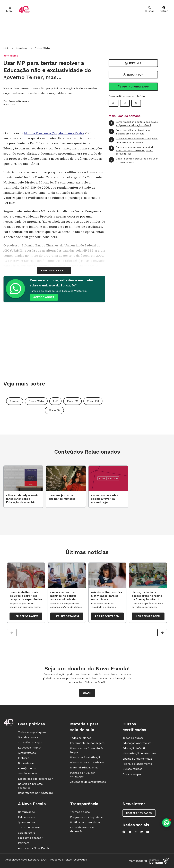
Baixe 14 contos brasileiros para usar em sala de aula (133, 160)
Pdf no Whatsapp (133, 87)
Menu (10, 9)
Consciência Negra (30, 743)
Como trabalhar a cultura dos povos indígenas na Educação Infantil (133, 123)
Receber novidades (139, 814)
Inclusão (24, 759)
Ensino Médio (42, 48)
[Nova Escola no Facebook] (124, 833)
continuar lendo (54, 270)
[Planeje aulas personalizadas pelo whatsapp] (166, 823)
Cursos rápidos (132, 770)
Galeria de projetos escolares (30, 786)
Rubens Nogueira (19, 101)
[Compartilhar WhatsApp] (114, 103)
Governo (15, 401)
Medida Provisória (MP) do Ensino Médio (54, 133)
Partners (24, 844)
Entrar (164, 9)
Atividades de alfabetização (88, 782)
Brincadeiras (26, 764)
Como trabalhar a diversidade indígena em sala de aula (129, 132)
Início (6, 48)
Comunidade (26, 813)
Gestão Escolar (28, 774)
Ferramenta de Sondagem (87, 744)
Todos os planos (81, 739)
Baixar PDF (133, 75)
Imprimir (133, 63)
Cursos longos (132, 775)
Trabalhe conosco (30, 828)
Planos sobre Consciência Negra (87, 751)
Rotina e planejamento (137, 764)
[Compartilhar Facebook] (125, 103)
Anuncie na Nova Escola (34, 849)
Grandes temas (28, 738)
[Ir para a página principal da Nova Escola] (24, 9)
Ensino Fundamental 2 (137, 759)
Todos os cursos (133, 739)
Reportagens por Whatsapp (36, 794)
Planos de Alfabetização (86, 758)
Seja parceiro (27, 833)
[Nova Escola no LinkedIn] (142, 833)
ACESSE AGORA (44, 297)
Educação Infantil (30, 748)
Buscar (150, 9)
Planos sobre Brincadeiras (87, 763)
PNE (55, 401)
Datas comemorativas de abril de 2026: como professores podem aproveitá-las (131, 150)
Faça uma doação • (31, 838)
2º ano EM (93, 401)
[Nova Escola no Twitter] (130, 833)
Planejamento (27, 769)
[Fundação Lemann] (159, 861)
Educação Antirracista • (138, 744)
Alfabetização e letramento (140, 754)
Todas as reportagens (32, 733)
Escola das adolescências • (36, 779)
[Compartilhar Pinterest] (136, 103)
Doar (87, 693)
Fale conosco (27, 818)
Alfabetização (27, 754)
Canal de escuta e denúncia (82, 830)
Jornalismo (22, 48)
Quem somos (27, 823)
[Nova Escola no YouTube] (148, 833)
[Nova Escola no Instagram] (136, 833)
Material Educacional (84, 768)
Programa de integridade (86, 818)
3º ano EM (54, 410)
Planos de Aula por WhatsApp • (83, 775)
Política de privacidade (85, 823)
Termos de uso (80, 813)
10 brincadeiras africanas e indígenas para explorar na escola (133, 140)
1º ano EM (72, 401)
